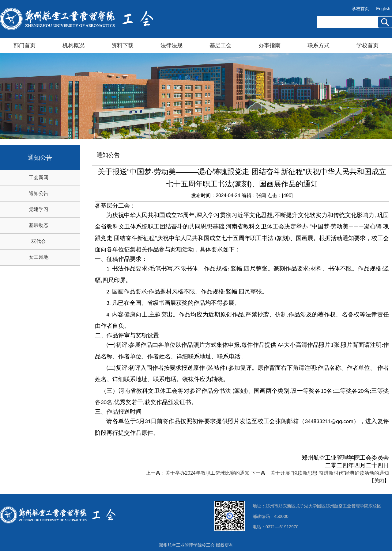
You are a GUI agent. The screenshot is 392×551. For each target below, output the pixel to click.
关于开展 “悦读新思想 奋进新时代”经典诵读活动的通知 (330, 473)
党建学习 (39, 209)
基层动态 (39, 225)
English (383, 9)
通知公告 (39, 193)
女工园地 (39, 257)
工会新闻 (39, 177)
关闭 (379, 481)
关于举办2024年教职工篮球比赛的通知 (207, 473)
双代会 (39, 241)
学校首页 (360, 9)
